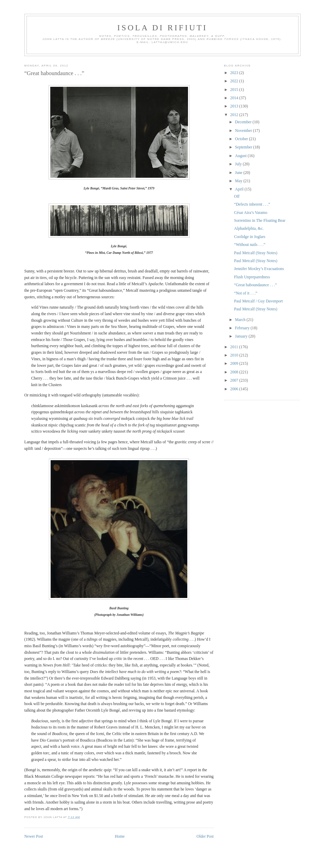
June (239, 173)
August (242, 156)
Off (237, 197)
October (242, 139)
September (244, 147)
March (241, 320)
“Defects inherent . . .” (252, 204)
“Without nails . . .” (250, 245)
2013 (235, 106)
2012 (235, 115)
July (239, 164)
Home (120, 836)
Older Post (205, 836)
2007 (235, 380)
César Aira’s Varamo (251, 213)
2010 (235, 355)
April (240, 189)
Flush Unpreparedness (252, 277)
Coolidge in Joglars (250, 237)
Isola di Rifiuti (163, 28)
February (243, 328)
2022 (235, 81)
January (242, 336)
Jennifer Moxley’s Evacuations (259, 269)
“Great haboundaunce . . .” (54, 73)
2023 (235, 73)
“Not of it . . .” (246, 293)
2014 (235, 98)
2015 (235, 90)
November (244, 131)
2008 (235, 372)
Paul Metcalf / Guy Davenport (259, 301)
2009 (235, 364)
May (239, 181)
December (244, 122)
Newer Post (34, 836)
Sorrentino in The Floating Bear (260, 221)
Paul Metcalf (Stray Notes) (256, 253)
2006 (235, 389)
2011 (235, 347)
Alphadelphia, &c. (249, 229)
